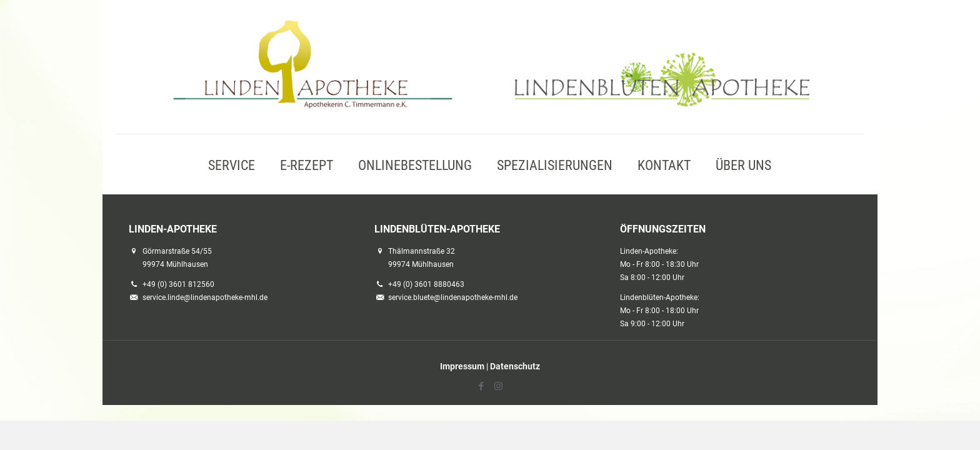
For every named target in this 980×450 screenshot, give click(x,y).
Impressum (462, 366)
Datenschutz (515, 366)
